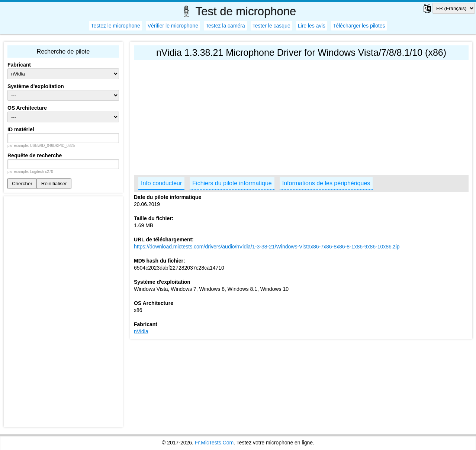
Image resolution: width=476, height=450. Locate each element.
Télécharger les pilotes (359, 26)
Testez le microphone (115, 26)
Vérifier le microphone (173, 26)
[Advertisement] (301, 116)
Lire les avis (312, 26)
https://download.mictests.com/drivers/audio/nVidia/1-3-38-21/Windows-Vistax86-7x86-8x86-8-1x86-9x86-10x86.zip (267, 247)
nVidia (141, 331)
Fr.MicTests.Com (214, 443)
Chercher (22, 184)
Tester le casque (271, 26)
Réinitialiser (54, 184)
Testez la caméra (225, 26)
